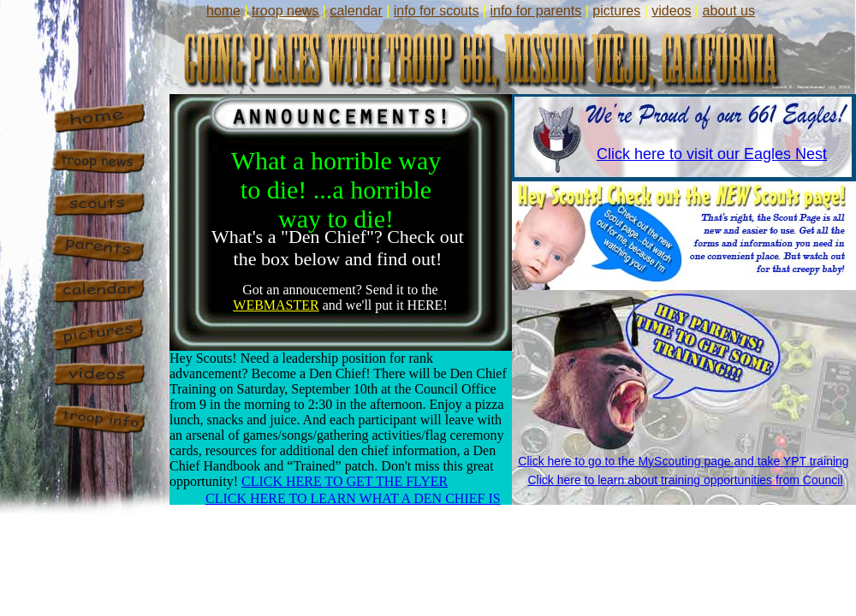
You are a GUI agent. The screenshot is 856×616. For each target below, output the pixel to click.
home (223, 11)
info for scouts (437, 11)
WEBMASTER (276, 305)
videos (671, 11)
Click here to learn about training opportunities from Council (685, 480)
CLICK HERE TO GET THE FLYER (345, 481)
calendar (356, 11)
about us (729, 11)
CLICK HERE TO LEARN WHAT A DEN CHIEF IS (353, 498)
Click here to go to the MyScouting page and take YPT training (683, 461)
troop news (285, 11)
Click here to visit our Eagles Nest (712, 154)
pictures (616, 11)
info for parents (535, 11)
